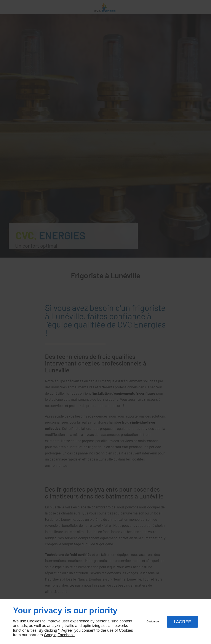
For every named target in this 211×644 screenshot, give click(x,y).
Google (50, 635)
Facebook (66, 635)
